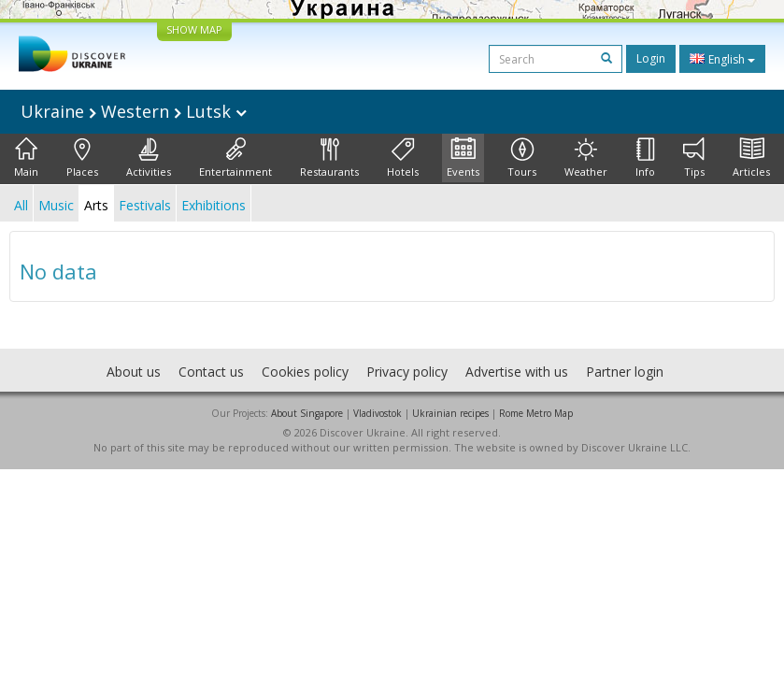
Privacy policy (407, 372)
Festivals (145, 205)
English (722, 59)
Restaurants (329, 158)
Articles (751, 158)
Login (651, 58)
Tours (522, 158)
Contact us (211, 372)
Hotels (403, 158)
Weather (586, 158)
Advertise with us (517, 372)
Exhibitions (214, 205)
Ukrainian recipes (450, 413)
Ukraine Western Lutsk (134, 111)
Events (463, 158)
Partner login (625, 372)
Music (56, 205)
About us (134, 372)
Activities (149, 158)
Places (82, 158)
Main (26, 158)
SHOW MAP (194, 29)
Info (645, 158)
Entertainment (235, 158)
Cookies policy (305, 372)
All (21, 205)
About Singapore (307, 413)
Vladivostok (378, 413)
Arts (96, 205)
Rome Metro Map (536, 413)
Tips (694, 158)
